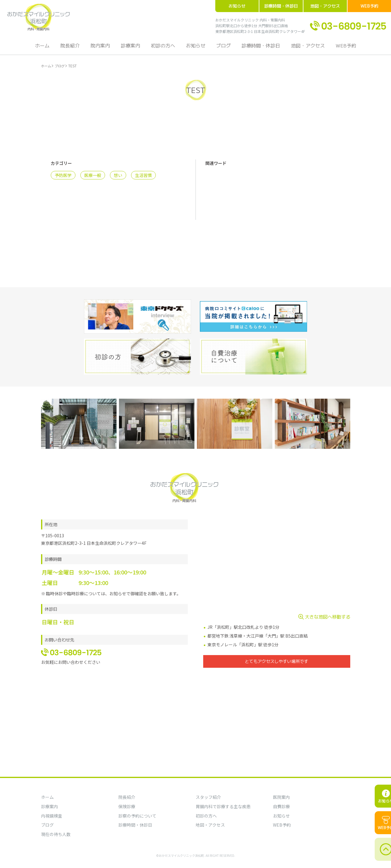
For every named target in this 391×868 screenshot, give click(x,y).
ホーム (48, 48)
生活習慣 (143, 177)
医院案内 (281, 797)
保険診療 (127, 806)
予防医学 (63, 177)
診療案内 (132, 48)
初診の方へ (164, 48)
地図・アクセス (325, 6)
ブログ (222, 48)
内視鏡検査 (52, 816)
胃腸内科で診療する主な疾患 (223, 806)
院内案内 (103, 48)
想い (118, 177)
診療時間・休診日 (281, 6)
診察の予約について (137, 816)
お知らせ (237, 6)
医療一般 (93, 177)
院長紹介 (74, 48)
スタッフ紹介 (208, 797)
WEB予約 (369, 6)
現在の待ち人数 (56, 834)
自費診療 (281, 806)
